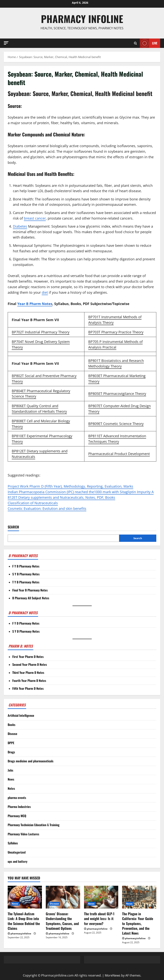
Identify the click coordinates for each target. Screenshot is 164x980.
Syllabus (13, 843)
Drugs (11, 752)
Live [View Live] (149, 43)
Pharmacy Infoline (82, 19)
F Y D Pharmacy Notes (26, 623)
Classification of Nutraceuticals (33, 503)
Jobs (10, 770)
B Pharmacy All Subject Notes (31, 598)
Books (12, 725)
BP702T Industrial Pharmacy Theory (41, 332)
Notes (11, 788)
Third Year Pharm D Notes (28, 672)
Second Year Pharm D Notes (30, 664)
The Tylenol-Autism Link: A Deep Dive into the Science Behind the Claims (24, 921)
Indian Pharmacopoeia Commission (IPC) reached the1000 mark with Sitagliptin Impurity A (81, 492)
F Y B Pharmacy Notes (26, 566)
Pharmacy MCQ (17, 816)
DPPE (11, 743)
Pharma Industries (19, 807)
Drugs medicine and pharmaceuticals (31, 761)
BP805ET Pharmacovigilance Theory (117, 394)
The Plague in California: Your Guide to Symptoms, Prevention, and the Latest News (138, 923)
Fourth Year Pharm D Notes (29, 681)
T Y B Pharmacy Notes (26, 582)
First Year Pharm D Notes (28, 657)
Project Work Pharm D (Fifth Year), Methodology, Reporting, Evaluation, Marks (70, 486)
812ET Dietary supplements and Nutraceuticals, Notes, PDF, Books (61, 497)
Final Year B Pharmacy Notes (30, 590)
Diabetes (20, 226)
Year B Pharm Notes (35, 304)
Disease (12, 734)
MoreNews (113, 975)
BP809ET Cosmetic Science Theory (116, 424)
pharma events (17, 798)
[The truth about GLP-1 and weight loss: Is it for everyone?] (101, 897)
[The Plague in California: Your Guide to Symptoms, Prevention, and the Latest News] (139, 897)
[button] (6, 43)
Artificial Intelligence (21, 715)
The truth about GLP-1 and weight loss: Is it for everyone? (99, 918)
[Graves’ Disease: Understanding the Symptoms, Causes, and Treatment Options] (63, 897)
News (11, 779)
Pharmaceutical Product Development (119, 454)
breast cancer (35, 218)
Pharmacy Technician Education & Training (34, 825)
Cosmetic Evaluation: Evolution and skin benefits (47, 508)
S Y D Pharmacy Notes (26, 631)
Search (13, 527)
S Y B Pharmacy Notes (26, 574)
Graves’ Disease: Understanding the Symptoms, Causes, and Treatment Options (62, 921)
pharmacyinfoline (21, 934)
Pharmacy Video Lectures (23, 834)
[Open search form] (135, 43)
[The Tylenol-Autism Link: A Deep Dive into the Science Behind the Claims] (25, 897)
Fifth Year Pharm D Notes (28, 688)
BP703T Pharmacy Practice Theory (116, 332)
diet (45, 292)
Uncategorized (17, 852)
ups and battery (17, 861)
